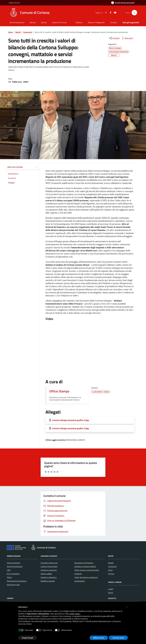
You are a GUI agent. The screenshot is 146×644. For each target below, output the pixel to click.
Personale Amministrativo (17, 581)
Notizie (111, 563)
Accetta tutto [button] (118, 638)
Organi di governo (14, 563)
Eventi (111, 593)
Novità (18, 32)
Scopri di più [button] (27, 638)
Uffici (9, 570)
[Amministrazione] (17, 23)
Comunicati (28, 32)
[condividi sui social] (114, 38)
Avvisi (110, 570)
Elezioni (79, 22)
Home (10, 32)
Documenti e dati (13, 585)
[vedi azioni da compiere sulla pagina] (127, 38)
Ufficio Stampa (59, 391)
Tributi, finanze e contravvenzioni (87, 570)
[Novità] (33, 23)
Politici (9, 577)
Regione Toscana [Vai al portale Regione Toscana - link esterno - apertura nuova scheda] (14, 3)
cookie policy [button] (75, 614)
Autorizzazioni (80, 581)
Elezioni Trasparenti (96, 22)
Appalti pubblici (46, 574)
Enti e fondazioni (13, 574)
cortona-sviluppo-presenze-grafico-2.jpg (70, 428)
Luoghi (111, 589)
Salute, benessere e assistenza (86, 577)
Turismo (113, 22)
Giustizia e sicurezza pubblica (85, 566)
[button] (127, 607)
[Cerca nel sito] (134, 13)
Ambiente (78, 574)
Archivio (111, 574)
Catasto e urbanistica (49, 577)
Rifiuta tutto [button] (99, 638)
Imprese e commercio (49, 570)
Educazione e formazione (84, 563)
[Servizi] (44, 23)
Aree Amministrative (15, 566)
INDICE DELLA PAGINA (22, 167)
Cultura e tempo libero (49, 566)
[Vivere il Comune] (59, 23)
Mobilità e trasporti (48, 581)
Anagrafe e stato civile (49, 563)
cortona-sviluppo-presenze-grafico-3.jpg (70, 420)
